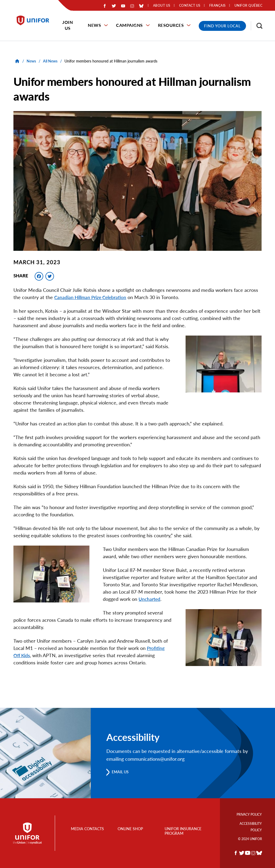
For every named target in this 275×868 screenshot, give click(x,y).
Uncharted (150, 599)
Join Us (68, 25)
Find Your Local (222, 26)
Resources (171, 25)
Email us (122, 772)
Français (218, 6)
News (94, 25)
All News (50, 61)
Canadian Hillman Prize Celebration (92, 297)
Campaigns (129, 25)
